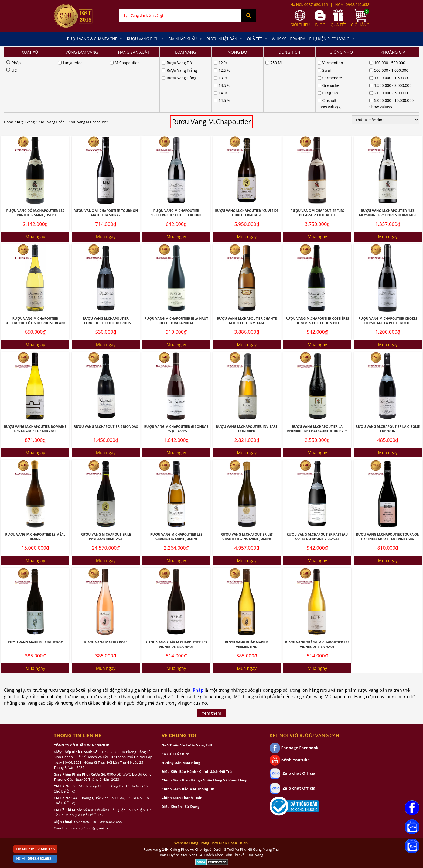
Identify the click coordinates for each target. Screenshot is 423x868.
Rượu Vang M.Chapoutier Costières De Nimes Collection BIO (317, 266)
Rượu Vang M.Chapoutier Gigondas (106, 371)
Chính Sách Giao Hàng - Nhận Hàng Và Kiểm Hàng (204, 725)
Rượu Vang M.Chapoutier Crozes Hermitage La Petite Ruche (388, 266)
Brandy (297, 39)
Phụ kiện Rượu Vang (332, 39)
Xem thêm (211, 658)
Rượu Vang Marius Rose (106, 587)
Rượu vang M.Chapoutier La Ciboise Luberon (388, 374)
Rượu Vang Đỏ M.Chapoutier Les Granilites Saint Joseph (35, 158)
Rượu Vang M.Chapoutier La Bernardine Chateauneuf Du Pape (317, 374)
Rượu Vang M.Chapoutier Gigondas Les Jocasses (176, 374)
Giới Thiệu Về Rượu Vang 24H (187, 690)
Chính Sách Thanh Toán (182, 742)
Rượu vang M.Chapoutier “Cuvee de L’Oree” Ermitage (247, 158)
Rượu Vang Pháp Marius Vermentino (247, 589)
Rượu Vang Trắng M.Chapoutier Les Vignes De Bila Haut (317, 589)
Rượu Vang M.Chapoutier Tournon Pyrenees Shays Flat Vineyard (388, 481)
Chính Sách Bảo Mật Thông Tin (188, 734)
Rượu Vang (26, 67)
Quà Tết (257, 39)
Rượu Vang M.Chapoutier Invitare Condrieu (247, 374)
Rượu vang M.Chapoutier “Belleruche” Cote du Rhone (176, 158)
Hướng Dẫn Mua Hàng (181, 707)
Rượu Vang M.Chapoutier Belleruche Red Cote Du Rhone (106, 266)
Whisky (279, 39)
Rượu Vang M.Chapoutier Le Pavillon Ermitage (106, 481)
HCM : (34, 858)
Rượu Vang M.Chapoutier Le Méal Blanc (35, 481)
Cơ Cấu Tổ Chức (175, 699)
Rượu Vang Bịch (145, 39)
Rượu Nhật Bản (225, 39)
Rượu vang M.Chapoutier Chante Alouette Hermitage (247, 266)
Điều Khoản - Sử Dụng (180, 751)
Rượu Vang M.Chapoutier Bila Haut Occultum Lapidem (176, 266)
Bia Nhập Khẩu (185, 39)
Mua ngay (35, 181)
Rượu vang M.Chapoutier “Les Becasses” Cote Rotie (317, 158)
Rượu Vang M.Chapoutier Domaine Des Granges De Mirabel (35, 374)
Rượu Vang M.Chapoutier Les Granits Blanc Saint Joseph (247, 481)
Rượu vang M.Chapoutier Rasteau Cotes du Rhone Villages (317, 481)
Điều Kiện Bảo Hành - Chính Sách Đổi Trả (197, 716)
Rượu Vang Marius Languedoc (35, 587)
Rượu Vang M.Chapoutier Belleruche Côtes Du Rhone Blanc (35, 266)
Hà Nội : (35, 849)
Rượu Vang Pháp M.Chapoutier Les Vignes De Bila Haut (176, 589)
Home (9, 67)
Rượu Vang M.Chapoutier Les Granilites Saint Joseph (176, 481)
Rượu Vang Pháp (51, 67)
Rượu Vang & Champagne (95, 39)
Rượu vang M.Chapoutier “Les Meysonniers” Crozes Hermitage (388, 158)
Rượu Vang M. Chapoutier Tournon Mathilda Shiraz (106, 158)
